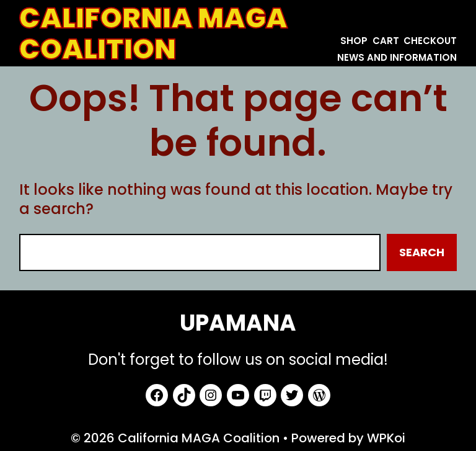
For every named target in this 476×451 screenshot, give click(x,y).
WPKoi (386, 438)
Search (422, 252)
